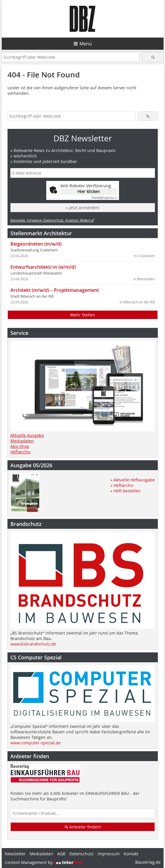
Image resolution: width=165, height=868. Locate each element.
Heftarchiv (20, 452)
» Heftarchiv (122, 485)
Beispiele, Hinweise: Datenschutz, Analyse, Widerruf (52, 220)
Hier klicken (89, 191)
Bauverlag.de (148, 862)
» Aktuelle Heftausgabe (133, 480)
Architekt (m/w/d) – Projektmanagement (55, 290)
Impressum (109, 854)
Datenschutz (81, 854)
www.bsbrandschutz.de (33, 644)
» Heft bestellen (126, 491)
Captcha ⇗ (104, 198)
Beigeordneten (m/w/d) (36, 244)
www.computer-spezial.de (36, 743)
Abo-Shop (20, 446)
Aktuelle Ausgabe (27, 435)
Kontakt (131, 854)
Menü (86, 44)
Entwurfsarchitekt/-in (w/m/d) (43, 267)
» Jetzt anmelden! (83, 208)
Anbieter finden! (82, 827)
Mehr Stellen (83, 315)
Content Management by (44, 862)
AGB (61, 854)
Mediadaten (22, 441)
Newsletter (15, 854)
